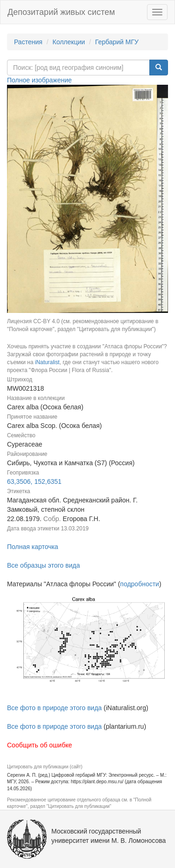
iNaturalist (47, 362)
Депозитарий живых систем (61, 12)
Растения (28, 42)
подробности (140, 584)
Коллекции (69, 42)
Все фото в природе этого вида (54, 708)
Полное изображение (39, 80)
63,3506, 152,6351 (34, 481)
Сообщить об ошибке (39, 745)
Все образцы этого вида (43, 565)
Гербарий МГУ (117, 42)
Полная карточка (33, 547)
